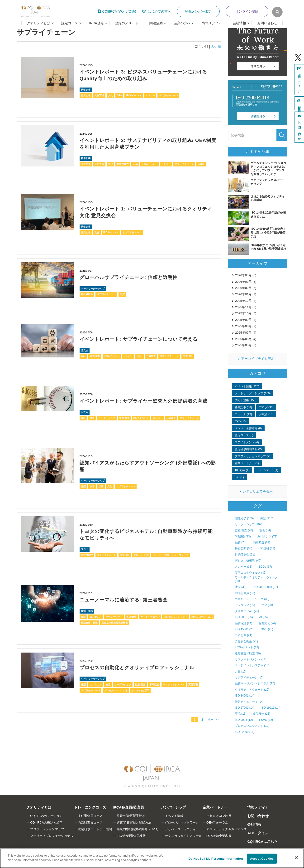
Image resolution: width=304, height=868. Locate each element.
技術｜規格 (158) (245, 400)
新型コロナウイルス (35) (251, 573)
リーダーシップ (107, 418)
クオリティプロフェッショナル (52, 836)
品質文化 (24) (267, 623)
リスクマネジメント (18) (251, 659)
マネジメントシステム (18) (252, 665)
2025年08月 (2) (246, 326)
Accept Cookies (262, 859)
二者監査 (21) (244, 635)
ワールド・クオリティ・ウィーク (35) (256, 579)
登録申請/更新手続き (131, 816)
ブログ (85, 549)
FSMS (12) (266, 720)
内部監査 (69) (262, 542)
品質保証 (188, 356)
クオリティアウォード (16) (252, 690)
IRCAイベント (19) (247, 647)
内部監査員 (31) (245, 593)
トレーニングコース (90, 807)
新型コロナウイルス (202, 617)
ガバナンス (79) (267, 536)
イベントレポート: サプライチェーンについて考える (139, 339)
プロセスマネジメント (176, 617)
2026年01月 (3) (246, 294)
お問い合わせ (267, 23)
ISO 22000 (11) (245, 732)
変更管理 (193, 685)
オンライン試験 (247, 11)
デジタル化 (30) (245, 605)
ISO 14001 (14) (245, 696)
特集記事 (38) (243, 407)
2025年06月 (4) (246, 339)
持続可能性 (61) (245, 555)
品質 (122, 294)
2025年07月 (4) (246, 333)
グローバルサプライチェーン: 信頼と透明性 (129, 277)
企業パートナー (215, 807)
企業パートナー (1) (247, 463)
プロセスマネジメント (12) (252, 726)
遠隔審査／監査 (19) (248, 653)
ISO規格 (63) (267, 548)
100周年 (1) (242, 470)
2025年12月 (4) (246, 301)
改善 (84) (265, 530)
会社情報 (254, 824)
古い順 (216, 47)
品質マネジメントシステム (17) (255, 683)
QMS (140, 356)
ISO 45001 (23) (245, 629)
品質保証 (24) (244, 623)
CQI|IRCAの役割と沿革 (46, 822)
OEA (119, 95)
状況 (101, 486)
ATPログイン (258, 833)
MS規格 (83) (243, 536)
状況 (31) (241, 587)
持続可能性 (123, 164)
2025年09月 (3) (246, 320)
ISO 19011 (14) (271, 708)
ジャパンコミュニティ (180, 829)
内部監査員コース (90, 822)
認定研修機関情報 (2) (248, 449)
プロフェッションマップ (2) (252, 456)
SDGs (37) (265, 567)
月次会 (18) (266, 414)
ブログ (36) (266, 407)
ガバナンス (96, 617)
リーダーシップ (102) (249, 524)
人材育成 (99, 95)
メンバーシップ (173, 807)
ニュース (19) (243, 414)
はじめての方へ (159, 11)
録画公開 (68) (244, 548)
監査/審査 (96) (244, 530)
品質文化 (86, 95)
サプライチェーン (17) (249, 678)
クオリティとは (39, 807)
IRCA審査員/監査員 (128, 807)
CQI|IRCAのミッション (46, 816)
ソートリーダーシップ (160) (253, 393)
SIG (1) (239, 477)
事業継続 (154, 685)
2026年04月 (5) (246, 275)
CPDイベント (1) (267, 470)
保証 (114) (267, 518)
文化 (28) (267, 605)
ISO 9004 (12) (244, 720)
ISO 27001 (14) (245, 708)
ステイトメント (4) (247, 442)
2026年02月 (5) (246, 288)
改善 (92, 418)
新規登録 (299, 103)
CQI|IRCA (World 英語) (119, 11)
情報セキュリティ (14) (249, 702)
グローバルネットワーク (182, 822)
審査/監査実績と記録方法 (134, 822)
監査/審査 (95, 356)
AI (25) (263, 617)
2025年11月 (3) (246, 307)
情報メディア (212, 23)
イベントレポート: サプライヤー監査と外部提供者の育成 (144, 401)
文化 (110, 95)
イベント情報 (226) (247, 386)
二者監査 (151, 356)
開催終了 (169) (244, 518)
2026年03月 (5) (246, 282)
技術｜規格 (87, 611)
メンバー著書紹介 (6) (248, 428)
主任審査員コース (90, 816)
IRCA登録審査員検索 (131, 836)
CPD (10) (241, 421)
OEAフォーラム (217, 822)
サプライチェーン (168, 95)
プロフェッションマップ (47, 829)
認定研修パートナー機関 (95, 829)
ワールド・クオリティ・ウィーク (171, 555)
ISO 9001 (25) (244, 617)
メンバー (150, 95)
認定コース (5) (244, 435)
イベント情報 (174, 816)
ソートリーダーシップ (93, 289)
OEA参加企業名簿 (219, 836)
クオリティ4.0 (141, 555)
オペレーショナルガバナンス (226, 829)
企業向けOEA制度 (219, 816)
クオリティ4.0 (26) (247, 611)
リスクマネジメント (174, 685)
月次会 (85, 350)
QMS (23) (267, 629)
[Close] (296, 858)
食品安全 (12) (262, 714)
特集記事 (86, 90)
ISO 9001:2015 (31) (265, 587)
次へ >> (213, 719)
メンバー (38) (244, 567)
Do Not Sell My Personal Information (216, 859)
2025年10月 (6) (246, 313)
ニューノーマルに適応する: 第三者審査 (124, 600)
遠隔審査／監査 (89, 623)
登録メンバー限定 (198, 11)
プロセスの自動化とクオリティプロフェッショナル (137, 668)
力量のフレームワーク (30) (252, 599)
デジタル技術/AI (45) (248, 561)
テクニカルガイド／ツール (183, 836)
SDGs (201, 164)
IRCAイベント (133, 95)
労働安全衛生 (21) (246, 641)
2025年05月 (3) (246, 345)
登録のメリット (127, 23)
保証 (83, 356)
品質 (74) (241, 542)
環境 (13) (241, 714)
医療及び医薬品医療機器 (115, 623)
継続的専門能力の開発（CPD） (138, 829)
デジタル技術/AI (140, 690)
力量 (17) (241, 672)
